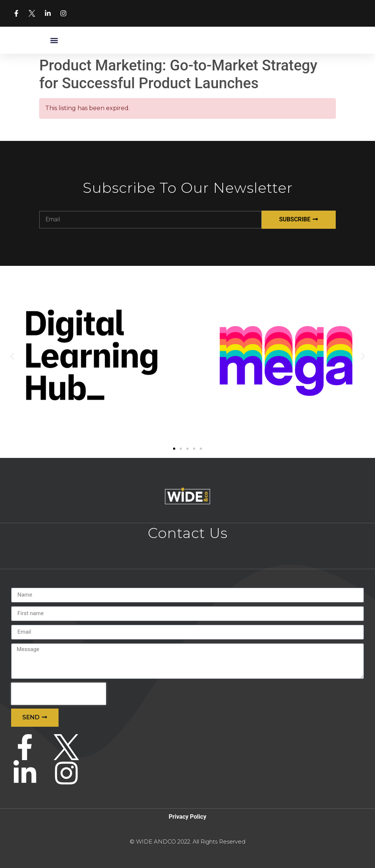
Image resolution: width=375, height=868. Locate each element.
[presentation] (59, 694)
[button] (54, 40)
